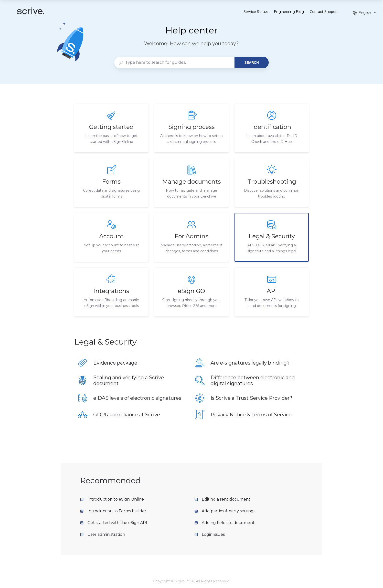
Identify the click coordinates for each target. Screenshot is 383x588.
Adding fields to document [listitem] (224, 523)
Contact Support (324, 12)
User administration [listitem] (103, 534)
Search (251, 63)
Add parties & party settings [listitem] (225, 511)
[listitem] (111, 128)
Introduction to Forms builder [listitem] (113, 511)
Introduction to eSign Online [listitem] (112, 499)
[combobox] (174, 63)
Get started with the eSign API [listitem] (114, 523)
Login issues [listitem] (210, 534)
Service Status (256, 12)
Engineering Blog (289, 12)
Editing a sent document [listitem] (222, 499)
